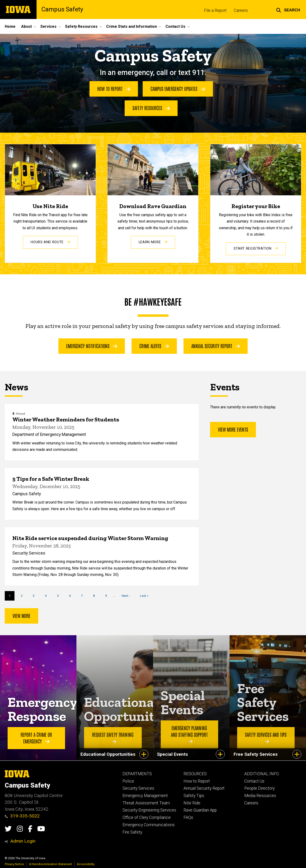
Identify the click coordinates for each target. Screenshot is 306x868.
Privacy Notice (14, 864)
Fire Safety (132, 832)
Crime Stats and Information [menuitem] (132, 26)
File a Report (215, 10)
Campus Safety (62, 9)
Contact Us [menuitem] (175, 26)
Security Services (138, 788)
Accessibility (86, 864)
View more (21, 616)
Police (128, 781)
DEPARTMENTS (137, 774)
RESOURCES (195, 774)
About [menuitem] (26, 26)
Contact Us (254, 781)
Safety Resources (151, 108)
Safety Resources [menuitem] (81, 26)
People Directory (259, 788)
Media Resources (260, 796)
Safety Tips (194, 796)
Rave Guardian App (200, 810)
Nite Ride (192, 803)
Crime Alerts (154, 346)
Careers (241, 10)
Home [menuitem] (10, 26)
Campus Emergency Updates (178, 89)
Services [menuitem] (48, 26)
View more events (233, 429)
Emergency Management (145, 796)
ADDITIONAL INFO (262, 774)
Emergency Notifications (92, 346)
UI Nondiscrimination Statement (50, 864)
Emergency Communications (149, 825)
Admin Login (23, 841)
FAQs (188, 817)
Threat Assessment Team (146, 803)
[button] (288, 9)
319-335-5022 (22, 816)
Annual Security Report (216, 346)
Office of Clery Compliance (147, 817)
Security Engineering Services (149, 810)
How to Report (114, 89)
